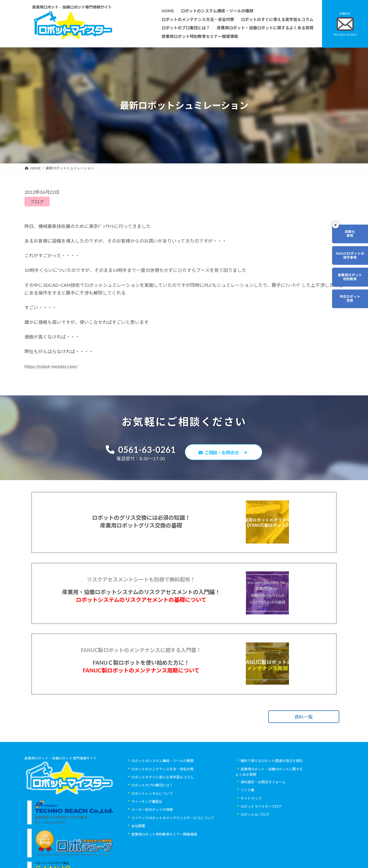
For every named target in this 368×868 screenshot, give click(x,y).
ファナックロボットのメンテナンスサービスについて (173, 838)
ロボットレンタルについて (152, 813)
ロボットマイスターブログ (261, 826)
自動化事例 (350, 234)
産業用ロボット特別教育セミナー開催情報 (164, 854)
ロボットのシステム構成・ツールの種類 (162, 781)
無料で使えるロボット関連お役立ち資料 (272, 781)
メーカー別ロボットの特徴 (152, 830)
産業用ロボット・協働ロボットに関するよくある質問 (269, 792)
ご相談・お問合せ (224, 453)
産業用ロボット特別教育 (350, 278)
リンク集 (248, 810)
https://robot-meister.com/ (51, 366)
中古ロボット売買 (350, 300)
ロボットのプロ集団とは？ (152, 805)
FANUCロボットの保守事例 (350, 256)
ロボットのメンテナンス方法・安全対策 (162, 789)
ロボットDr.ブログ (255, 835)
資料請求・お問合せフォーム (263, 802)
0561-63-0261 (138, 450)
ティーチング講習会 (147, 821)
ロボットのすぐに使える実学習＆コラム (162, 797)
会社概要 (138, 846)
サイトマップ (251, 818)
